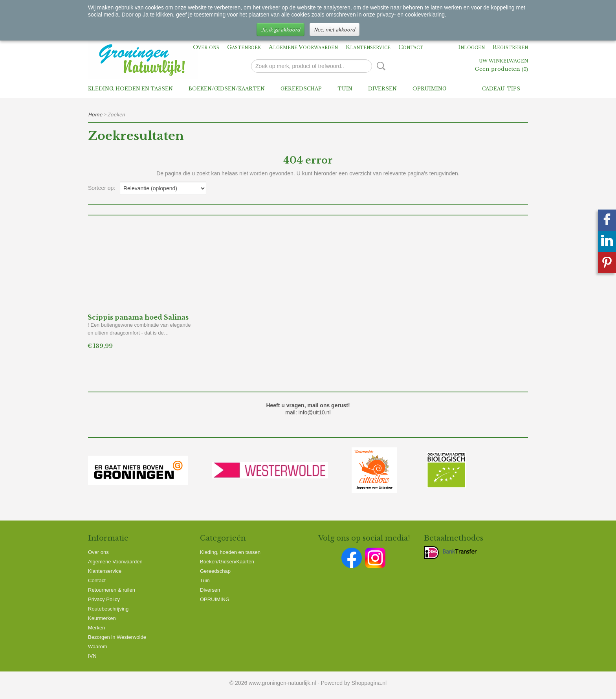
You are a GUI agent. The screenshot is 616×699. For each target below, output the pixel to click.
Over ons (206, 47)
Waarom (98, 647)
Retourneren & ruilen (112, 590)
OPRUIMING (429, 89)
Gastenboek (244, 47)
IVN (92, 656)
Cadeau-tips (501, 89)
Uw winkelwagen (503, 61)
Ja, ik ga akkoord (280, 29)
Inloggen (471, 47)
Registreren (510, 47)
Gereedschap (301, 89)
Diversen (382, 89)
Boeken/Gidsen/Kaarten (227, 89)
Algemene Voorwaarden (303, 47)
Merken (96, 628)
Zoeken (379, 66)
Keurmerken (102, 618)
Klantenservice (368, 47)
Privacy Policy (104, 599)
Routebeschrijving (108, 609)
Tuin (345, 89)
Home (95, 114)
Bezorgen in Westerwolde (117, 637)
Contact (411, 47)
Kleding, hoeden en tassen (130, 89)
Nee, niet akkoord (335, 29)
